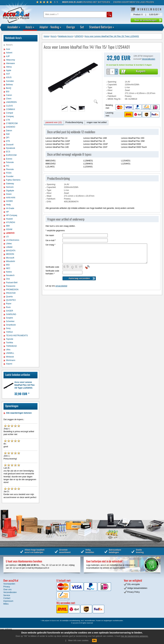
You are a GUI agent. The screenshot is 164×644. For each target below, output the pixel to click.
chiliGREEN (11, 102)
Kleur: (110, 90)
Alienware (10, 63)
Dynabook (11, 148)
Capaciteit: (112, 85)
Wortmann (11, 360)
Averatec (10, 81)
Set (82, 27)
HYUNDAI (11, 222)
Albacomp (10, 60)
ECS (8, 152)
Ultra (8, 350)
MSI (8, 265)
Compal (9, 113)
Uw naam (50, 235)
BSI (8, 92)
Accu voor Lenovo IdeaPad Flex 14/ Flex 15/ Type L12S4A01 (25, 385)
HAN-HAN (11, 198)
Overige (71, 27)
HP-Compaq (12, 215)
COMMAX (11, 109)
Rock (8, 307)
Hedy (8, 205)
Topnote (10, 339)
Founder (10, 176)
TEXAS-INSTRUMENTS (17, 336)
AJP (8, 56)
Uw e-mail (51, 240)
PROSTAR (11, 293)
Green (9, 194)
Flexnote (10, 169)
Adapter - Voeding (50, 27)
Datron (9, 131)
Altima (9, 67)
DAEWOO (11, 127)
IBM (8, 226)
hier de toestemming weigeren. (135, 636)
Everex (9, 159)
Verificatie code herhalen (52, 272)
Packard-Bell (12, 283)
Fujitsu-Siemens (13, 180)
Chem (9, 99)
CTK (8, 120)
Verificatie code (52, 267)
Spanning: (112, 82)
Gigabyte (10, 191)
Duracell (10, 145)
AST (8, 74)
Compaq (10, 116)
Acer (8, 49)
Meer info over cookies (78, 640)
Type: (110, 87)
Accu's (30, 27)
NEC (8, 268)
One (8, 279)
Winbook (10, 357)
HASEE (9, 201)
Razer (9, 304)
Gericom (10, 187)
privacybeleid (61, 286)
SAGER (10, 311)
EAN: (49, 202)
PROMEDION (12, 290)
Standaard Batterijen (102, 27)
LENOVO (10, 233)
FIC (8, 166)
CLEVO (9, 106)
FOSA (9, 173)
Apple (9, 70)
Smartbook (11, 325)
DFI (8, 138)
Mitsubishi (10, 261)
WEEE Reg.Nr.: (115, 99)
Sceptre (9, 318)
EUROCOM (11, 155)
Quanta (9, 297)
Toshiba (9, 343)
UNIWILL (10, 353)
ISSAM (9, 229)
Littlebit (9, 247)
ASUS (9, 77)
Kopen (141, 71)
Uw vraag (50, 245)
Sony (8, 328)
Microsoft (10, 258)
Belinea (9, 85)
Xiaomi (9, 364)
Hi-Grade (10, 208)
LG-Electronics (13, 240)
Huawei (9, 219)
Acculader (14, 27)
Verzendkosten (149, 59)
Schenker (10, 321)
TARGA (9, 332)
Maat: (110, 93)
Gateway (10, 184)
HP (7, 212)
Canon (9, 95)
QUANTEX (11, 300)
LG (7, 237)
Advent (9, 53)
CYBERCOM (12, 123)
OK (94, 640)
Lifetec (9, 244)
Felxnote (10, 162)
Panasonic (11, 286)
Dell (8, 134)
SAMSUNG (11, 314)
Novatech (10, 275)
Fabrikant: (112, 96)
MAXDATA (11, 251)
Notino (9, 272)
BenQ (9, 88)
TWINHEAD (11, 346)
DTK (8, 141)
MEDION (10, 254)
